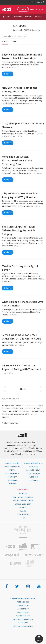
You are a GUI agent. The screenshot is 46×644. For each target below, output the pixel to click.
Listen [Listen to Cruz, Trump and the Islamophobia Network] (8, 143)
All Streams (18, 17)
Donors (23, 508)
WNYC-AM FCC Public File (23, 626)
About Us (23, 494)
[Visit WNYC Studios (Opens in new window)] (36, 547)
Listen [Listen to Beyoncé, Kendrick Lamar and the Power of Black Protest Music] (8, 74)
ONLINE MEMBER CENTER (23, 501)
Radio (8, 17)
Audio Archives (34, 474)
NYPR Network (37, 2)
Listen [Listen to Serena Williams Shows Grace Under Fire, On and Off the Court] (8, 352)
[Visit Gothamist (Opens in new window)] (23, 547)
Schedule (28, 17)
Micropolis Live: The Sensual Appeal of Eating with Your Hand (21, 367)
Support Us (34, 480)
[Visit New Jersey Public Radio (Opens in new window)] (12, 563)
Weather (12, 484)
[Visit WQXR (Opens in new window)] (12, 555)
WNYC (26, 30)
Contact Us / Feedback (23, 497)
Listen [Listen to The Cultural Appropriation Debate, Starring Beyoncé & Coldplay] (8, 252)
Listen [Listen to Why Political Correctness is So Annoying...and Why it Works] (8, 213)
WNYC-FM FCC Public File (23, 619)
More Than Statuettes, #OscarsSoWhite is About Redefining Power (17, 160)
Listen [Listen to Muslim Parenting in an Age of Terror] (8, 288)
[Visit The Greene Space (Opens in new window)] (35, 563)
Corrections (23, 612)
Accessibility (23, 609)
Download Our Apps (34, 463)
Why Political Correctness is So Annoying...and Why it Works (20, 195)
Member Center (37, 9)
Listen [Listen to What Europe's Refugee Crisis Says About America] (8, 321)
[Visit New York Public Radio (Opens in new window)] (23, 530)
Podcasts (34, 467)
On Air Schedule (12, 463)
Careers (23, 511)
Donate (23, 9)
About (14, 41)
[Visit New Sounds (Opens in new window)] (35, 555)
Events (12, 470)
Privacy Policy (23, 606)
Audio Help (34, 477)
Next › (23, 389)
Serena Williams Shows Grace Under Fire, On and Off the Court (21, 337)
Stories (5, 41)
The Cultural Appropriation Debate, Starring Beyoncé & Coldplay (18, 230)
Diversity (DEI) (23, 515)
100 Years (38, 17)
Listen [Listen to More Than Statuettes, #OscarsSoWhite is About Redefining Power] (8, 180)
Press (23, 518)
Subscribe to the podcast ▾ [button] (14, 36)
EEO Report (23, 623)
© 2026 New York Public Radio (23, 599)
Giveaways (12, 480)
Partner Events (12, 474)
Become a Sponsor (23, 504)
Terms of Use (23, 602)
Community (12, 477)
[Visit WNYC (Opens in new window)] (10, 547)
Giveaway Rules (23, 616)
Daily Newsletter (12, 467)
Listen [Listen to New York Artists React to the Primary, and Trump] (8, 110)
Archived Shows (34, 470)
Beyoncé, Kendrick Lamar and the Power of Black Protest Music (22, 56)
